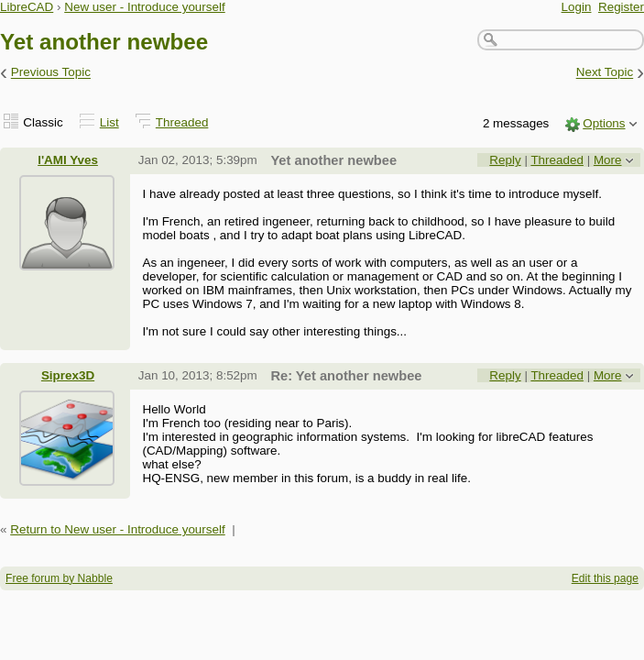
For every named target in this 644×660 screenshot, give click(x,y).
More (608, 160)
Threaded (182, 122)
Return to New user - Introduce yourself (118, 529)
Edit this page (605, 578)
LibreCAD (27, 7)
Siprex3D (68, 375)
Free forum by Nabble (59, 578)
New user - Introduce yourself (145, 7)
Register (621, 7)
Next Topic (605, 73)
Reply (505, 160)
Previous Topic (51, 73)
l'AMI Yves (68, 160)
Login (577, 7)
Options (604, 123)
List (109, 122)
